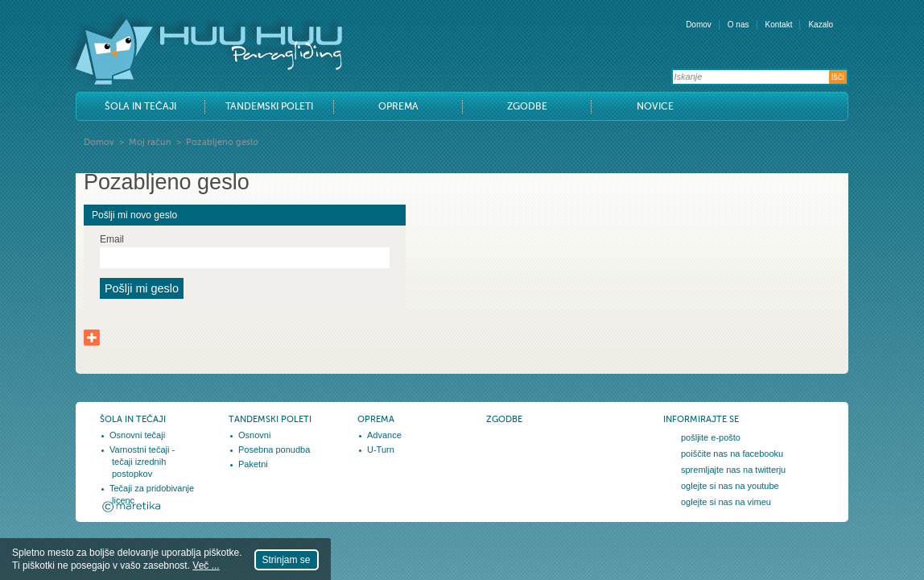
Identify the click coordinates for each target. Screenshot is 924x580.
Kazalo (821, 25)
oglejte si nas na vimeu (726, 502)
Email (112, 239)
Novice (655, 106)
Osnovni (254, 435)
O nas (738, 25)
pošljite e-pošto (711, 437)
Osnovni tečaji (137, 435)
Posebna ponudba (274, 449)
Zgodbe (527, 106)
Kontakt (779, 25)
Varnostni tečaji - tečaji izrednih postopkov (142, 462)
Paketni (253, 464)
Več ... (206, 565)
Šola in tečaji (140, 106)
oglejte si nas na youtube (730, 486)
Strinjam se (287, 560)
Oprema (398, 106)
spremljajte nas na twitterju (733, 470)
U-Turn (381, 449)
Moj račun (150, 142)
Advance (384, 435)
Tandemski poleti (269, 106)
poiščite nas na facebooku (732, 454)
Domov (699, 25)
